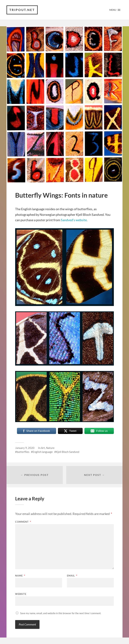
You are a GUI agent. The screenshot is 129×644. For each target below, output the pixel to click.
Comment (23, 522)
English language (43, 452)
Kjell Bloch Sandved (68, 452)
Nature (50, 448)
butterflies (23, 452)
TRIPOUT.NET (22, 10)
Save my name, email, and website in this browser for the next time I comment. (61, 613)
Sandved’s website (74, 220)
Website (21, 594)
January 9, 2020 (25, 448)
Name (20, 576)
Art (43, 448)
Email (72, 576)
